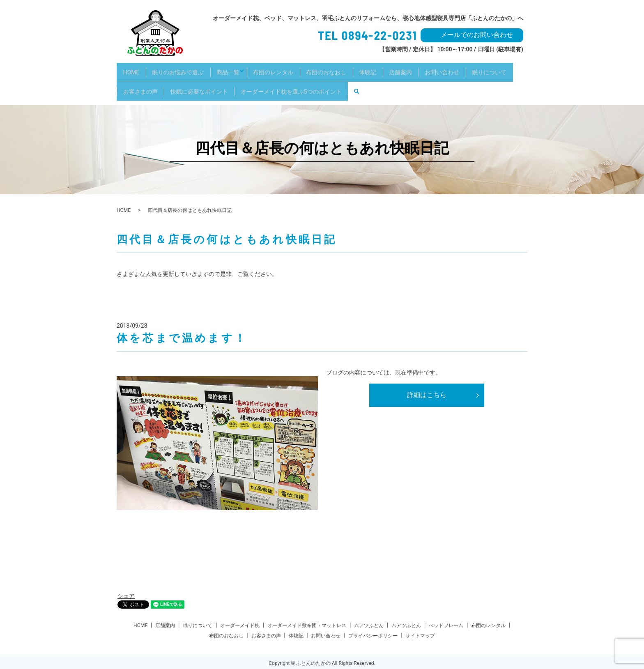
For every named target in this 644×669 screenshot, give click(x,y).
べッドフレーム (446, 613)
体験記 (395, 69)
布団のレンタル (291, 69)
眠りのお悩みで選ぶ (185, 69)
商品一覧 (239, 69)
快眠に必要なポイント (258, 82)
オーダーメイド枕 (240, 613)
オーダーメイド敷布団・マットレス (307, 613)
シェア (126, 584)
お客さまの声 (194, 82)
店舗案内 (432, 69)
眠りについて (143, 82)
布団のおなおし (349, 69)
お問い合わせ (478, 69)
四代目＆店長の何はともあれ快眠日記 (322, 136)
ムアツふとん (369, 613)
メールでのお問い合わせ (477, 35)
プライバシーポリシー (373, 623)
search (426, 82)
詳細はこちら (427, 382)
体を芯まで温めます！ (182, 325)
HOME (133, 69)
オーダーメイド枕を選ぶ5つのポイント (354, 82)
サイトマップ (420, 623)
